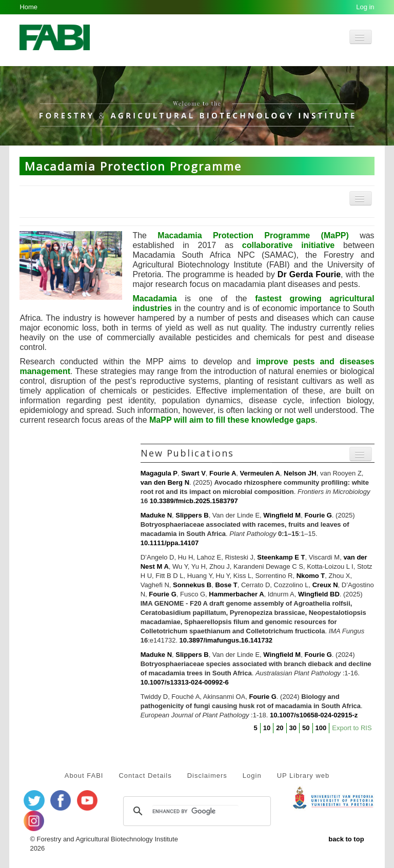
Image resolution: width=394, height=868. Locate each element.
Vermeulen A (260, 473)
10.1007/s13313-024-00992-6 (185, 682)
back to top (346, 839)
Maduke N (156, 515)
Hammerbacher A (236, 594)
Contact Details (145, 776)
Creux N (325, 585)
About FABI (84, 776)
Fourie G (318, 515)
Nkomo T (311, 576)
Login (252, 776)
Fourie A (223, 473)
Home (28, 7)
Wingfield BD (319, 594)
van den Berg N (165, 482)
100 (321, 728)
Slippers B (192, 515)
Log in (365, 7)
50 (306, 728)
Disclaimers (207, 776)
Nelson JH (300, 473)
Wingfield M (282, 515)
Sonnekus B (192, 585)
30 (293, 728)
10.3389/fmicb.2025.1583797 (194, 501)
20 (280, 728)
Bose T (226, 585)
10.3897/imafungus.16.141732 (226, 640)
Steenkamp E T (281, 557)
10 (267, 728)
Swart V (193, 473)
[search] (195, 811)
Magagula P (159, 473)
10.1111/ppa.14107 (170, 543)
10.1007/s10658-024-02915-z (314, 715)
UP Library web (303, 776)
